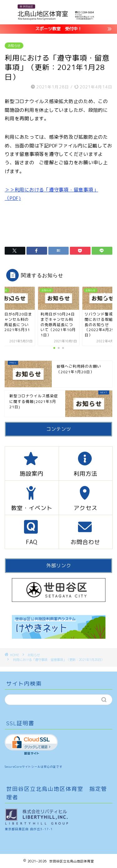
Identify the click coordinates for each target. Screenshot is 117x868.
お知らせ (14, 46)
